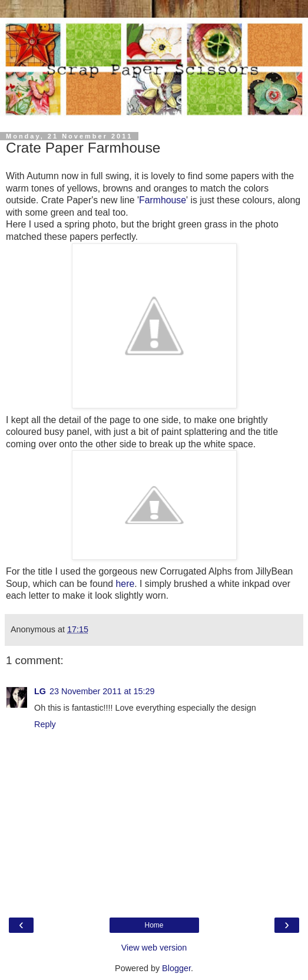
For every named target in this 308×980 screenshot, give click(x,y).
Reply (45, 724)
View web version (154, 948)
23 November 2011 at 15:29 (102, 691)
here (125, 584)
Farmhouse (163, 200)
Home (154, 925)
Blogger (176, 968)
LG (40, 691)
